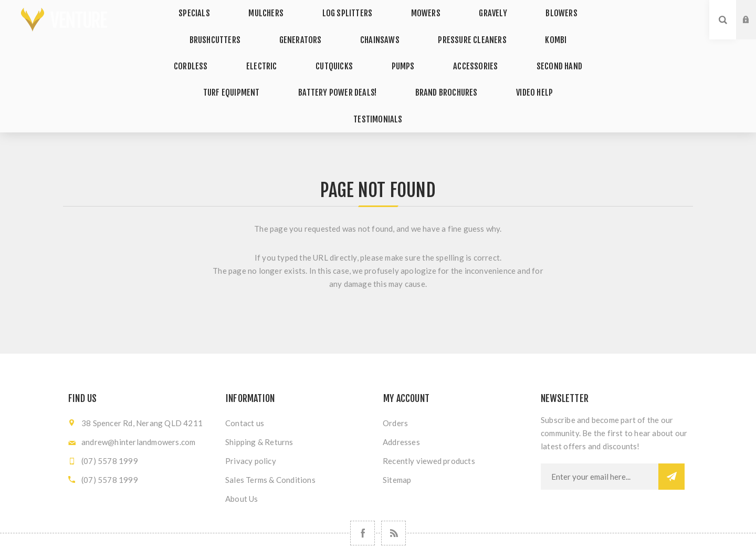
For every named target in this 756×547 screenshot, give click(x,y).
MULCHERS (281, 10)
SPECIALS (220, 10)
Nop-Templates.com (452, 530)
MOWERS (422, 10)
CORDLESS (563, 29)
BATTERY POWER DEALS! (259, 68)
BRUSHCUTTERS (203, 29)
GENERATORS (280, 29)
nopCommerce (338, 530)
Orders (395, 368)
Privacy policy (251, 406)
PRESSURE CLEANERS (433, 29)
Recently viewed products (429, 406)
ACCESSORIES (386, 49)
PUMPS (323, 49)
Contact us (245, 368)
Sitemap (397, 425)
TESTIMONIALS (513, 68)
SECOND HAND (460, 49)
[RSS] (393, 478)
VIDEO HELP (442, 68)
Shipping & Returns (259, 387)
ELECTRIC (202, 49)
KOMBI (508, 29)
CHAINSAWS (350, 29)
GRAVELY (478, 10)
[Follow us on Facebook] (363, 478)
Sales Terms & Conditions (270, 425)
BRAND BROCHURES (362, 68)
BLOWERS (536, 10)
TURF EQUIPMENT (541, 49)
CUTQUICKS (264, 49)
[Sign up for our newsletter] (600, 422)
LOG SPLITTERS (354, 10)
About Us (242, 444)
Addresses (401, 387)
